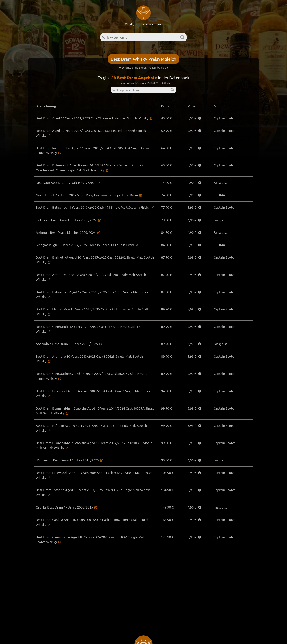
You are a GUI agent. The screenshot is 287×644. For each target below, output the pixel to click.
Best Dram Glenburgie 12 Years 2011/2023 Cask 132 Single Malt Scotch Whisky (93, 330)
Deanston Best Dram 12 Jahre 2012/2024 (66, 183)
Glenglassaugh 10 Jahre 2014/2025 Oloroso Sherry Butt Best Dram (85, 247)
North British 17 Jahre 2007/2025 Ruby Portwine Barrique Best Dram (87, 196)
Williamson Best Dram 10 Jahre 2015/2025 (67, 460)
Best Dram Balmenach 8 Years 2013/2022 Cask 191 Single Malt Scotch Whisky (92, 209)
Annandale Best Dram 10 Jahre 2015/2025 (67, 342)
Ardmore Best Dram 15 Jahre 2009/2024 (66, 234)
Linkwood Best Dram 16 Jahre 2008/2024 (66, 221)
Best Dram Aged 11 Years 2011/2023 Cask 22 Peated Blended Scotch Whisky (92, 118)
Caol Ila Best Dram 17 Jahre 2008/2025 (64, 508)
